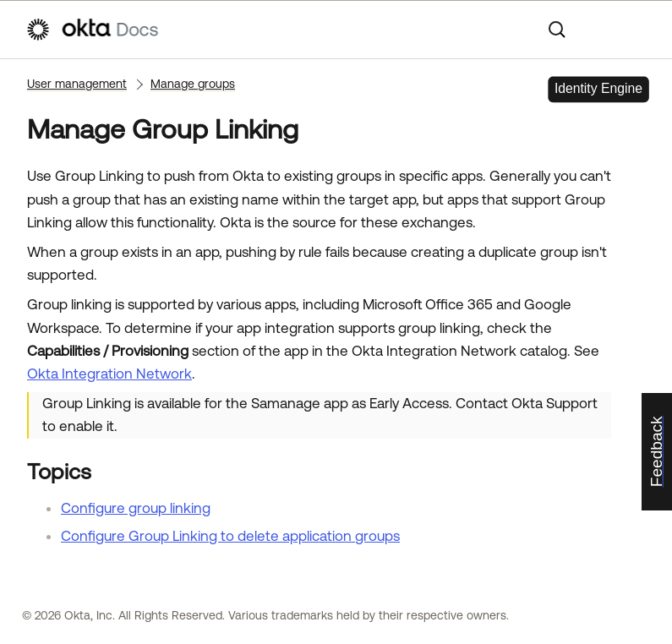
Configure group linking (136, 508)
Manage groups (193, 84)
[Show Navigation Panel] (638, 30)
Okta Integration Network (109, 374)
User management (77, 84)
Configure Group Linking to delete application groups (230, 536)
